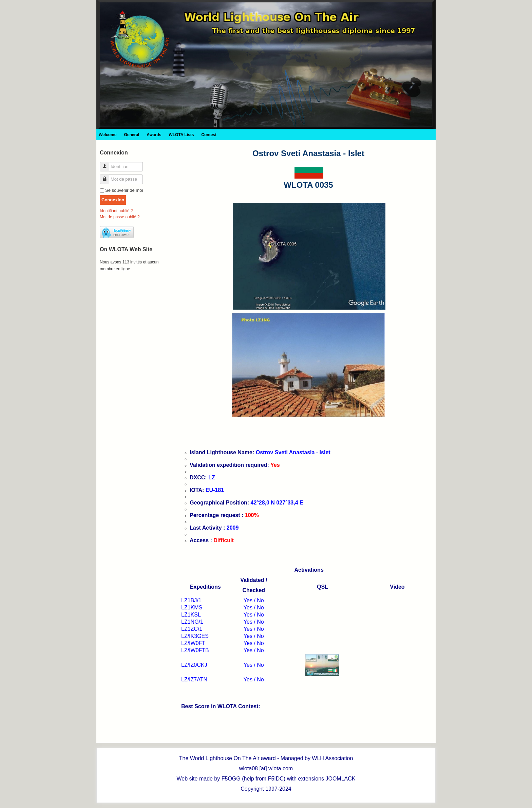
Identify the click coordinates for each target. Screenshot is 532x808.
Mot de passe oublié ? (120, 217)
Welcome (108, 135)
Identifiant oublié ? (116, 211)
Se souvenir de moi (124, 190)
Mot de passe (107, 176)
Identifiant (107, 164)
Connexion (113, 200)
